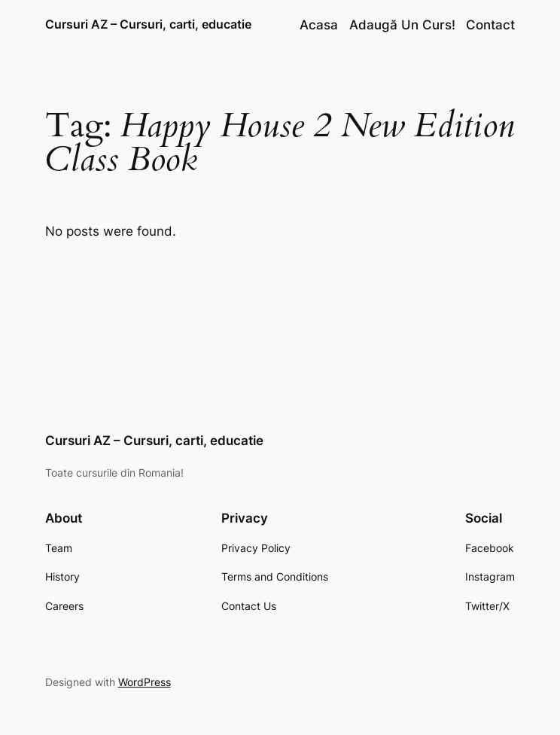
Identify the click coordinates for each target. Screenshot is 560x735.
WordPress (145, 682)
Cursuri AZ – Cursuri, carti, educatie (148, 24)
